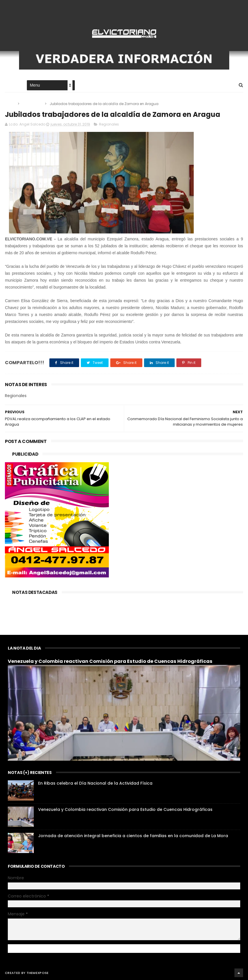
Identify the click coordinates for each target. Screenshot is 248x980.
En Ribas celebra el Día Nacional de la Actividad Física (95, 783)
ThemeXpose (38, 973)
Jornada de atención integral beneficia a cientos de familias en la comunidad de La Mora (133, 836)
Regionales (32, 104)
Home (10, 86)
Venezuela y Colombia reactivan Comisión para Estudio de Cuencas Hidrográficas (110, 661)
